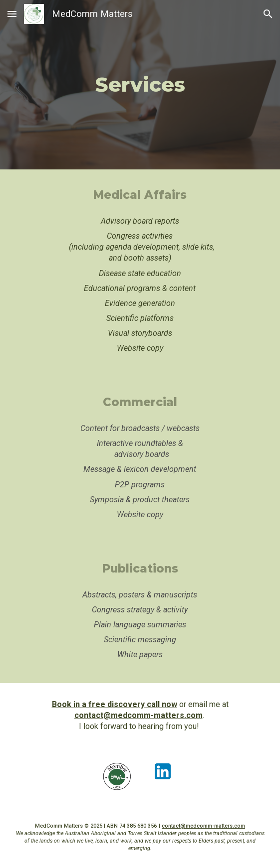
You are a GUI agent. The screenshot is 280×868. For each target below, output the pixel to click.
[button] (12, 14)
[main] (140, 84)
